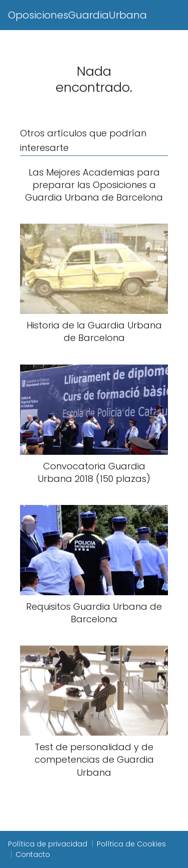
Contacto (33, 854)
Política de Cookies (131, 844)
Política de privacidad (48, 844)
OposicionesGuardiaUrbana (77, 15)
